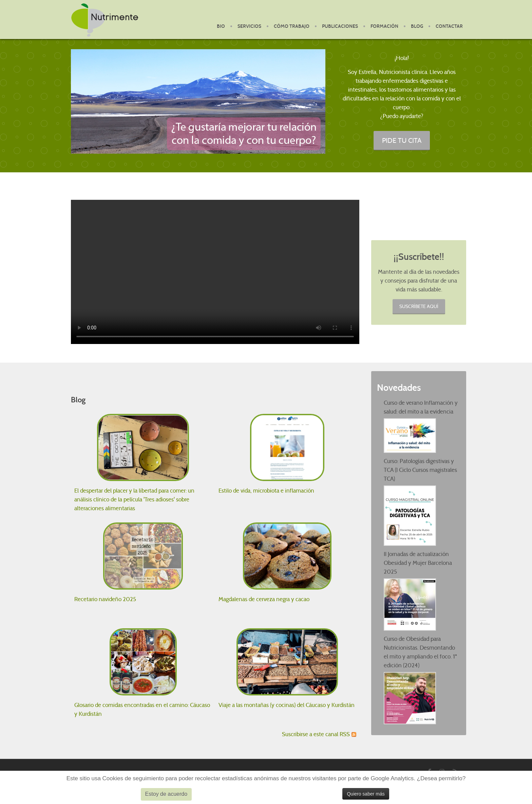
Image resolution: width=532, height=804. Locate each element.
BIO (221, 26)
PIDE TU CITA (402, 140)
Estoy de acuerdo (166, 794)
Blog (417, 26)
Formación (384, 26)
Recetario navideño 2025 (105, 599)
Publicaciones (340, 26)
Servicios (249, 26)
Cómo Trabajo (292, 26)
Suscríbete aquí (419, 306)
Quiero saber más (366, 794)
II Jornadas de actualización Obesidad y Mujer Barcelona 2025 (418, 563)
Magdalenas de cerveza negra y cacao (264, 599)
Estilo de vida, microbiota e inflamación (266, 491)
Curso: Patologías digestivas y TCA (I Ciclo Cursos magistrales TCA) (420, 470)
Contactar (449, 26)
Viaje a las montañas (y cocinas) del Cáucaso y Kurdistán (287, 705)
